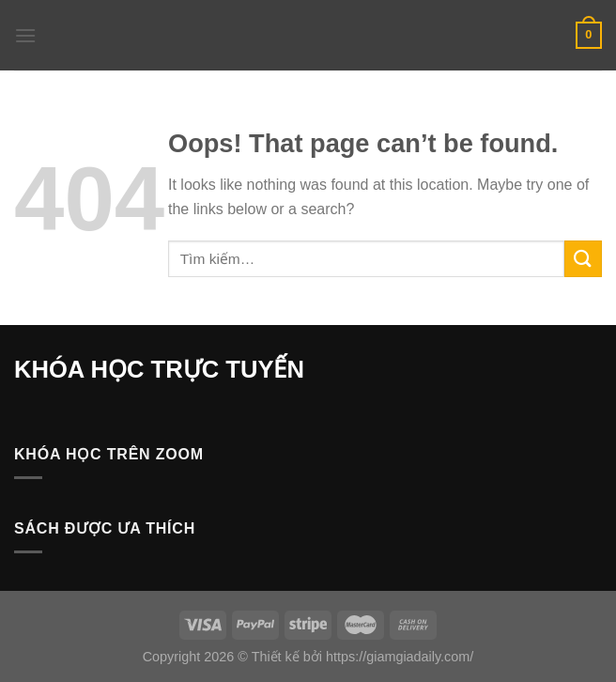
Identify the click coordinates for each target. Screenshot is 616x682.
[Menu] (25, 35)
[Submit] (583, 259)
